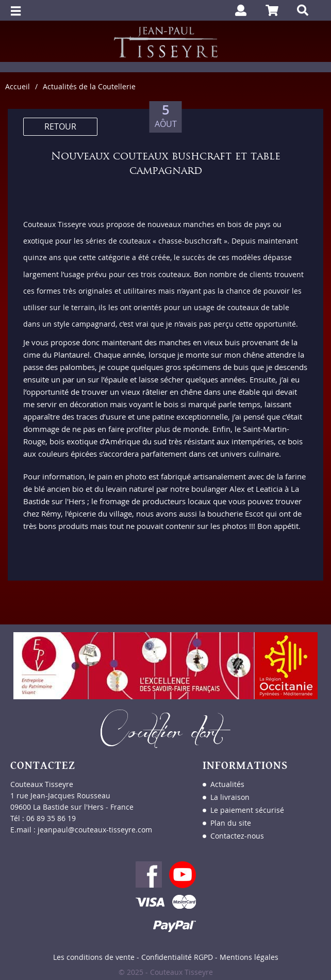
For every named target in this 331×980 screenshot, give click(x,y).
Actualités (227, 784)
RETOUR (60, 126)
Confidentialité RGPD (177, 957)
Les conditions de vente (94, 957)
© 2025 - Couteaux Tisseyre (166, 972)
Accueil (18, 86)
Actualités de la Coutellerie (89, 86)
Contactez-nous (237, 836)
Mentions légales (249, 957)
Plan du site (231, 823)
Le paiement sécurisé (247, 810)
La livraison (230, 797)
